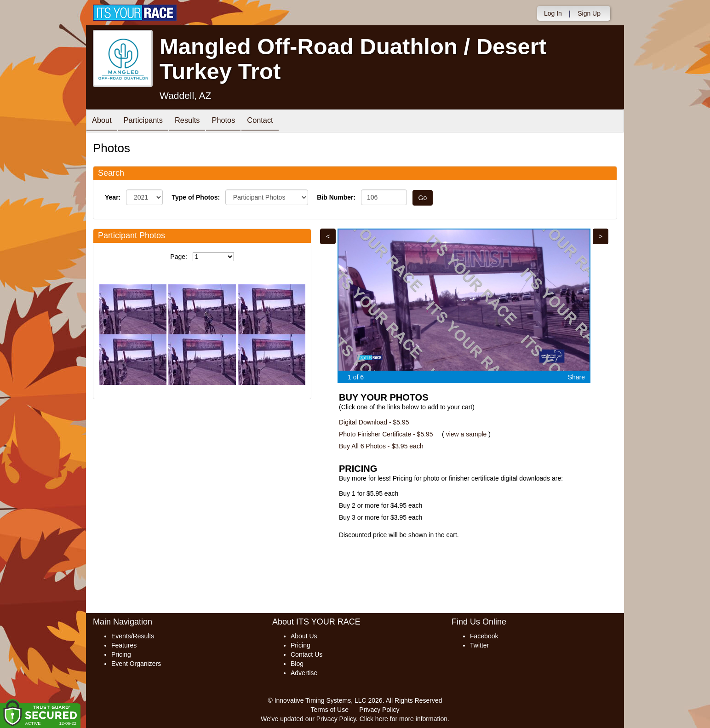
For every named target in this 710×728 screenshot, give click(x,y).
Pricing (121, 654)
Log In (553, 13)
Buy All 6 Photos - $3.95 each (381, 446)
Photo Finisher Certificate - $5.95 (386, 434)
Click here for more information (404, 719)
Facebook (484, 636)
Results (196, 122)
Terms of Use (330, 710)
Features (124, 645)
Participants (149, 122)
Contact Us (306, 654)
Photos (236, 122)
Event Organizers (136, 664)
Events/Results (133, 636)
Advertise (304, 673)
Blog (297, 664)
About (103, 122)
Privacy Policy (379, 710)
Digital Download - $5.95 (374, 422)
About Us (304, 636)
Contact (276, 122)
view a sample (467, 434)
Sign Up (589, 13)
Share (576, 377)
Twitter (479, 645)
